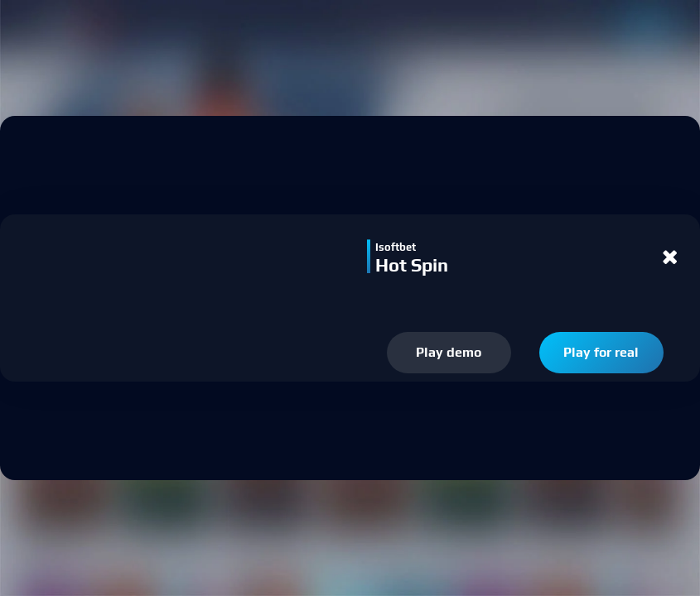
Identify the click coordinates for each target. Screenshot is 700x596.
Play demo (449, 352)
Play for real (601, 352)
